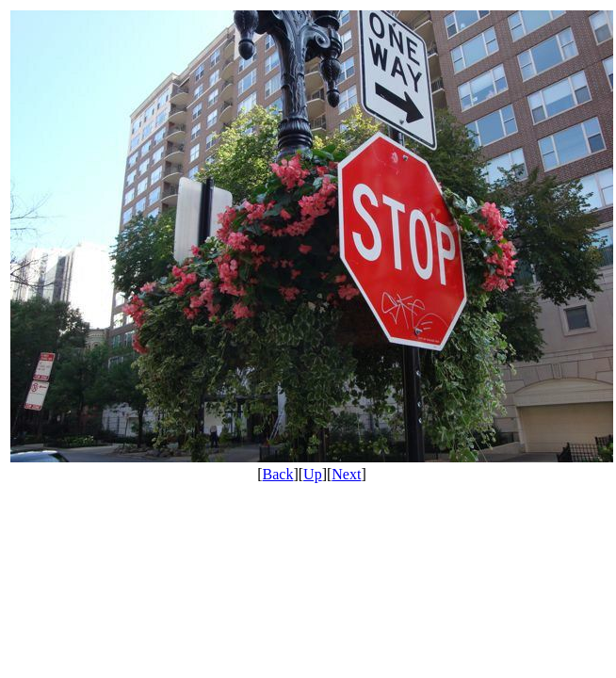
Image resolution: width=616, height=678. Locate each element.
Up (313, 474)
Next (346, 474)
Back (278, 474)
